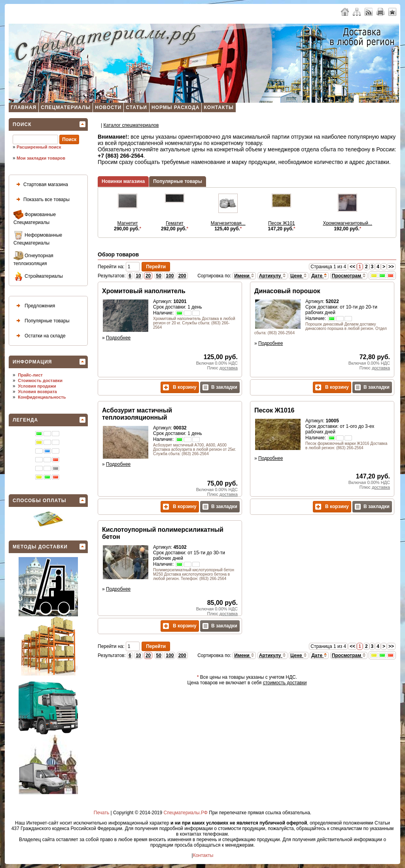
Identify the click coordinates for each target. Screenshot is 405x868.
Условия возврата (37, 392)
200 (182, 276)
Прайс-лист (30, 375)
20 (148, 276)
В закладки (220, 387)
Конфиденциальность (42, 397)
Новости (108, 107)
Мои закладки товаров (41, 158)
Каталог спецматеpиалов (131, 125)
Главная (24, 107)
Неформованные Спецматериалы (38, 238)
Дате (319, 276)
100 (170, 276)
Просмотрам (349, 276)
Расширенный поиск (39, 147)
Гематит (175, 223)
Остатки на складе (40, 336)
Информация (32, 362)
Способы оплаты (40, 501)
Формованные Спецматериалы (35, 217)
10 (138, 276)
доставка (229, 368)
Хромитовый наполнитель (144, 291)
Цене (299, 276)
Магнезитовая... (228, 223)
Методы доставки (40, 547)
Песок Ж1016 (274, 410)
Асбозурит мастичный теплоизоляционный (137, 414)
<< (352, 267)
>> (391, 267)
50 (159, 276)
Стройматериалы (38, 276)
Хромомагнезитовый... (347, 223)
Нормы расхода (176, 107)
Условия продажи (37, 386)
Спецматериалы (66, 107)
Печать (101, 813)
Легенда (25, 420)
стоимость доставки (285, 683)
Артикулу (273, 276)
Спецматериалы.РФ (186, 813)
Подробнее (118, 338)
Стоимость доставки (40, 380)
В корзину (180, 387)
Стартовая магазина (41, 185)
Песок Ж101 (282, 223)
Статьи (136, 107)
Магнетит (128, 223)
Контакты (219, 107)
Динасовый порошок (287, 291)
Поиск (22, 124)
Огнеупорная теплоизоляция (33, 259)
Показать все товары (42, 200)
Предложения (34, 306)
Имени (244, 276)
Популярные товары (42, 321)
